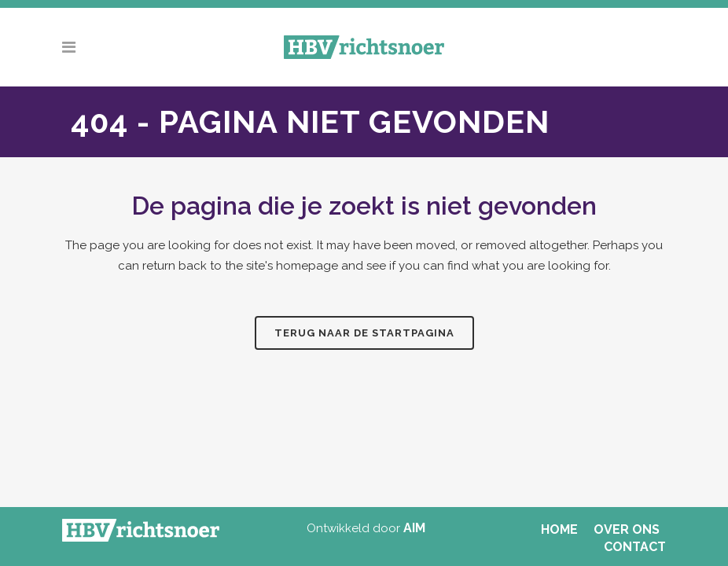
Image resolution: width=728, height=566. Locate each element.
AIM (414, 528)
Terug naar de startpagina (364, 333)
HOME (559, 529)
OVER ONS (627, 529)
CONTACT (635, 547)
